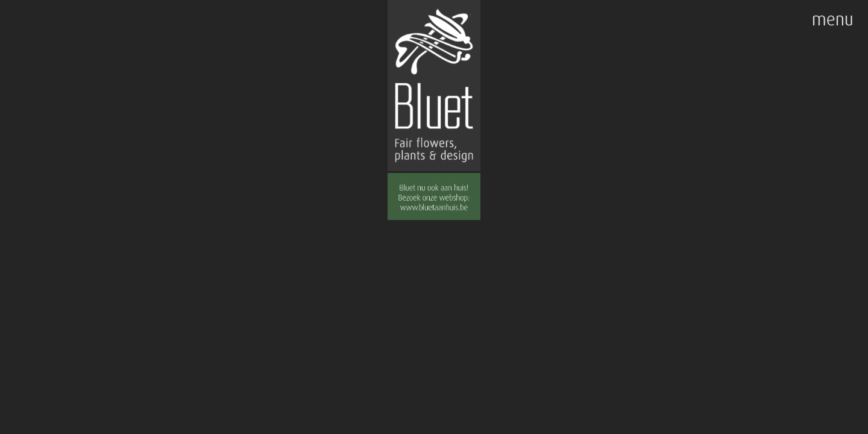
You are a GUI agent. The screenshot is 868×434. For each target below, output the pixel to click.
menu (833, 20)
